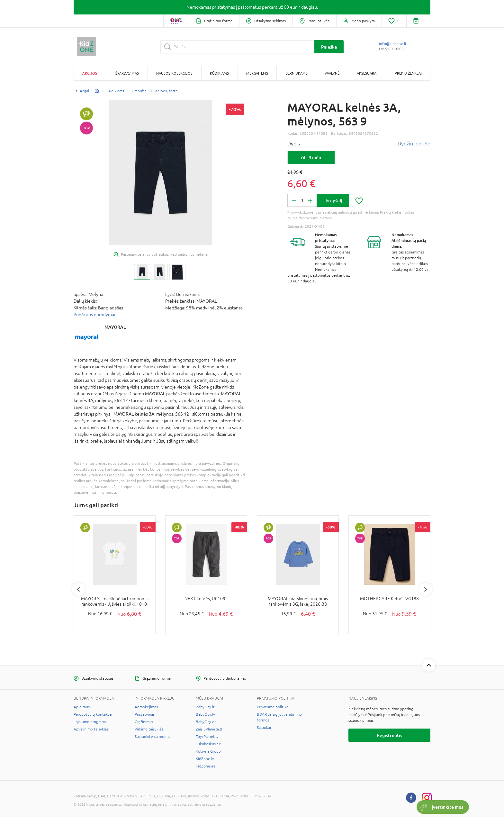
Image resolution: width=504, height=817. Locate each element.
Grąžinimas (144, 722)
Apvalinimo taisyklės (91, 729)
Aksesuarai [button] (367, 73)
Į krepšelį (333, 201)
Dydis (294, 143)
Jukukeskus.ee (208, 744)
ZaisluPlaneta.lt (209, 729)
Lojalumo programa (90, 722)
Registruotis (389, 735)
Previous (78, 589)
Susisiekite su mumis (152, 737)
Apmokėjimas (146, 707)
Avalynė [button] (332, 73)
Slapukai (264, 728)
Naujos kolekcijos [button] (174, 73)
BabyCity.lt (205, 707)
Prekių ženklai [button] (408, 73)
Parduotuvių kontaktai (93, 714)
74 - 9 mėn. (311, 157)
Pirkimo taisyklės (149, 729)
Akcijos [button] (90, 73)
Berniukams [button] (297, 73)
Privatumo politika (273, 707)
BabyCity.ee (206, 722)
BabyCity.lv (205, 714)
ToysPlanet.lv (207, 737)
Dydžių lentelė (414, 143)
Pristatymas (145, 714)
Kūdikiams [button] (219, 73)
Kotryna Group (208, 751)
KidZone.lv (205, 759)
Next (426, 589)
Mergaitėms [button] (257, 73)
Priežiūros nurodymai (94, 315)
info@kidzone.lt (393, 44)
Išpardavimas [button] (127, 73)
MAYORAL (115, 327)
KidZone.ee (206, 766)
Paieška (329, 47)
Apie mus (82, 707)
